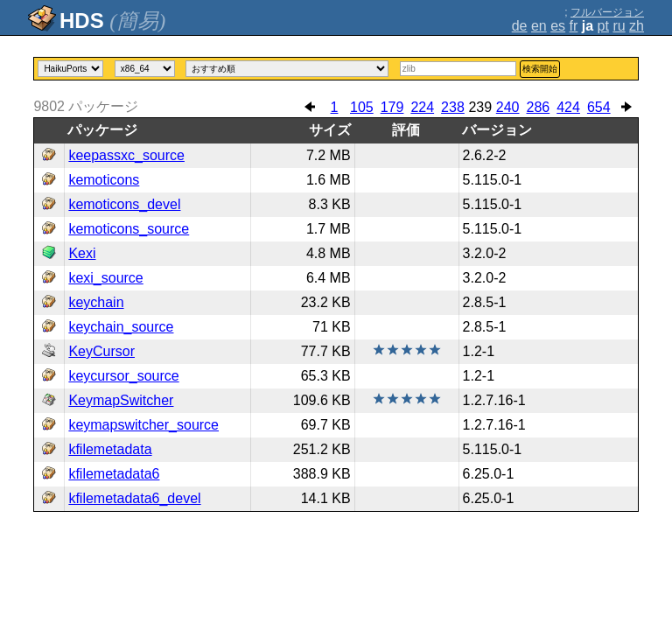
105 (362, 107)
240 (508, 107)
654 (599, 107)
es (558, 26)
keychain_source (121, 327)
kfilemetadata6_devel (134, 498)
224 (422, 107)
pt (603, 26)
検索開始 (540, 69)
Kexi (82, 253)
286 (539, 107)
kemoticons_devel (124, 204)
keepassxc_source (126, 155)
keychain (96, 302)
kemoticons (104, 180)
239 (480, 107)
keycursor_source (123, 376)
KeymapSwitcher (121, 400)
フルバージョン (607, 12)
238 (453, 107)
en (539, 26)
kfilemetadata (110, 449)
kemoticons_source (129, 229)
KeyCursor (101, 351)
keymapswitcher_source (143, 425)
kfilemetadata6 (114, 474)
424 (568, 107)
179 (392, 107)
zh (637, 26)
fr (574, 26)
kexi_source (105, 278)
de (520, 26)
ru (619, 26)
